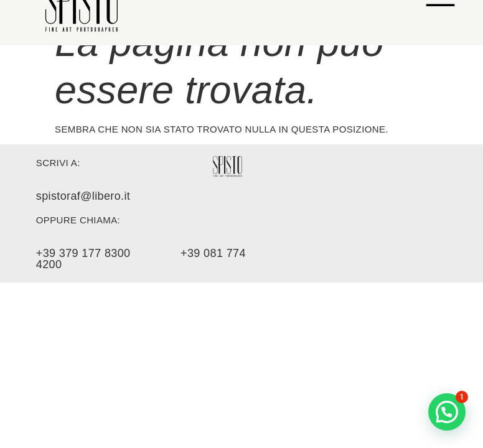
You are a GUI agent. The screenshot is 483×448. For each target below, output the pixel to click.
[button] (447, 412)
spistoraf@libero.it (83, 196)
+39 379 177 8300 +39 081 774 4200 (141, 259)
